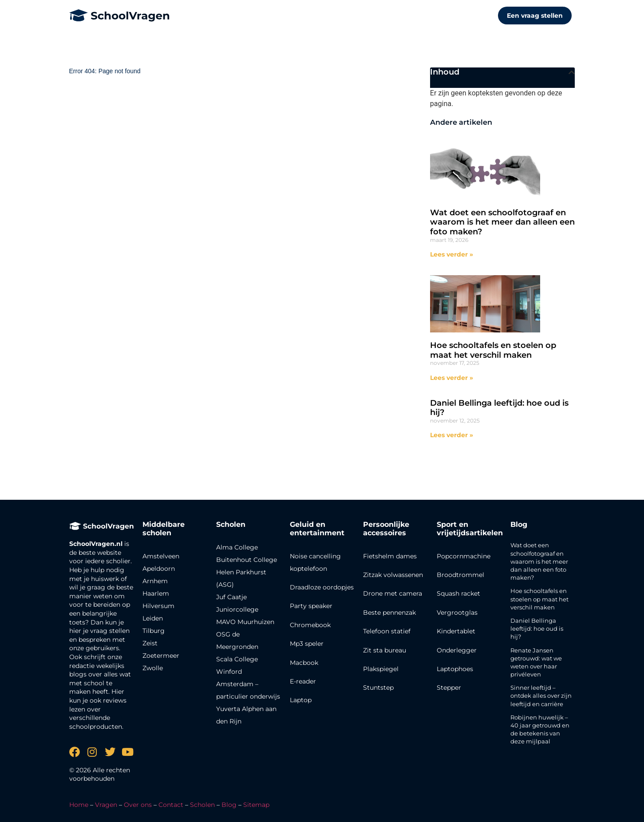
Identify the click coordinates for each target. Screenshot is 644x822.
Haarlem (156, 593)
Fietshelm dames (390, 556)
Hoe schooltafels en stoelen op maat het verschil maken (493, 350)
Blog (519, 524)
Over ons (138, 805)
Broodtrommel (460, 575)
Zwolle (153, 668)
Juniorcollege (237, 609)
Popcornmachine (464, 556)
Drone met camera (393, 593)
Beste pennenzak (389, 613)
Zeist (150, 643)
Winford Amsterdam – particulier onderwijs (248, 684)
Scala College (237, 659)
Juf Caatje (231, 597)
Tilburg (154, 631)
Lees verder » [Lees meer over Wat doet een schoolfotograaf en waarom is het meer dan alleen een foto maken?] (452, 254)
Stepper (449, 688)
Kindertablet (456, 631)
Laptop (301, 700)
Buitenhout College (247, 560)
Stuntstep (378, 688)
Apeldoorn (159, 569)
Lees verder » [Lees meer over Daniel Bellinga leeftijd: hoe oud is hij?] (452, 435)
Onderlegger (457, 650)
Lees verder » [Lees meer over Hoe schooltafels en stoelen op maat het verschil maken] (452, 378)
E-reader (303, 681)
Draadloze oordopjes (322, 587)
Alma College (237, 547)
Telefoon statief (387, 631)
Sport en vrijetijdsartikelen (470, 529)
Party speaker (311, 606)
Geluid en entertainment (317, 529)
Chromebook (310, 625)
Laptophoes (455, 669)
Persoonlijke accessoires (386, 529)
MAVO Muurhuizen (245, 622)
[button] (572, 72)
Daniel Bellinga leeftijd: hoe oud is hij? (499, 408)
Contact (171, 805)
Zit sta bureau (385, 650)
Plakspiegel (381, 669)
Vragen (106, 805)
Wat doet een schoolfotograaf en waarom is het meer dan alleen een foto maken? (502, 222)
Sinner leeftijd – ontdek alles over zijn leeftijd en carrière (541, 696)
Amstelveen (161, 556)
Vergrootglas (457, 613)
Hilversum (158, 606)
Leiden (153, 618)
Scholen (202, 805)
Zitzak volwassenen (393, 575)
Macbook (304, 663)
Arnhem (155, 581)
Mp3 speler (307, 644)
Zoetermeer (161, 656)
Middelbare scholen (164, 529)
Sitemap (256, 805)
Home (79, 805)
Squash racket (458, 593)
